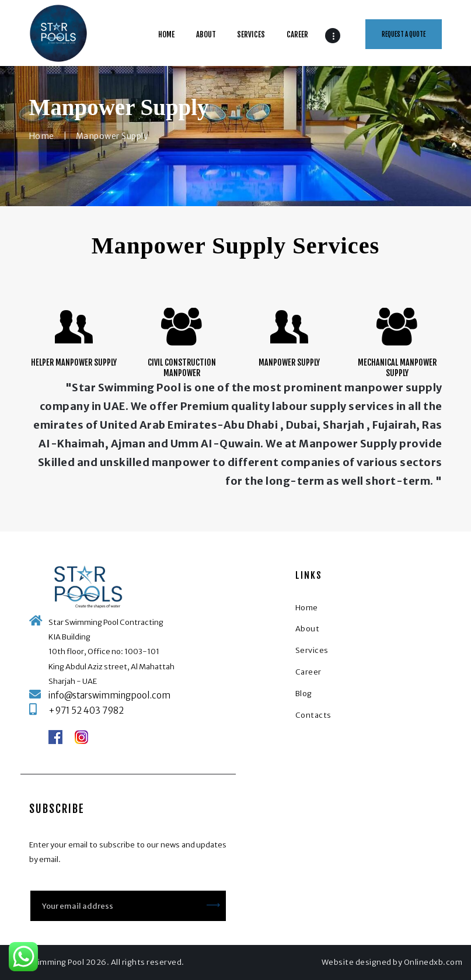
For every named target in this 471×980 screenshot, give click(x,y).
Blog (304, 694)
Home (42, 136)
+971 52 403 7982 (86, 710)
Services (312, 650)
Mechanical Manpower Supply (397, 368)
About (308, 629)
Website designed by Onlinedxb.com (392, 962)
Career (308, 672)
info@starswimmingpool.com (109, 695)
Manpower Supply (289, 362)
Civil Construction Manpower (182, 368)
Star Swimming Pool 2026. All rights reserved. (97, 962)
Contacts (313, 715)
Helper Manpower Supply (74, 362)
